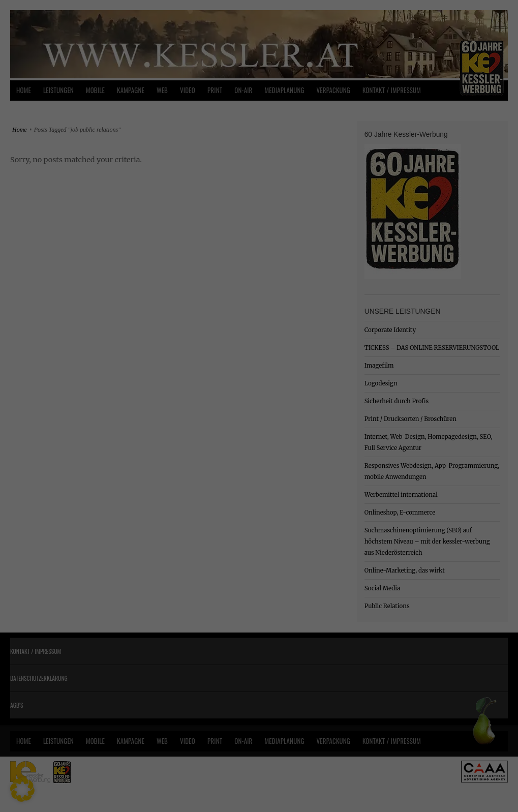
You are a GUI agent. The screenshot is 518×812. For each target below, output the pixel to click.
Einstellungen (148, 378)
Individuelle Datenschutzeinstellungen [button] (259, 526)
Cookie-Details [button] (214, 548)
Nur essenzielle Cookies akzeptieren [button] (259, 496)
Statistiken (361, 401)
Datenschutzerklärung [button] (264, 548)
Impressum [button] (309, 548)
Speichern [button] (259, 466)
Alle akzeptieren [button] (259, 436)
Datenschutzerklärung (195, 368)
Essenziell (150, 401)
